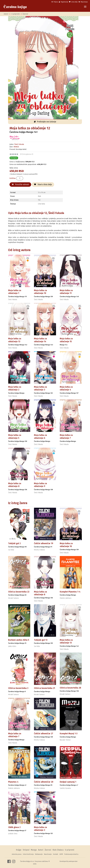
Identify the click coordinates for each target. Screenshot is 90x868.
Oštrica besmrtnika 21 (44, 688)
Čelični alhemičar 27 (44, 734)
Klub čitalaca (58, 850)
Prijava (55, 2)
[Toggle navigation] (85, 7)
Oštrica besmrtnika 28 (70, 688)
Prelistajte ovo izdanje (45, 122)
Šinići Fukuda (19, 144)
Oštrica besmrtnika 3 (18, 688)
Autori (6, 14)
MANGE (16, 147)
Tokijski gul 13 (41, 640)
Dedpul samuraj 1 (68, 782)
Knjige (19, 850)
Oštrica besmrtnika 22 (19, 592)
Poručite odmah (20, 184)
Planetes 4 (13, 782)
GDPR (61, 854)
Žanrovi (25, 14)
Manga (34, 850)
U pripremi (15, 14)
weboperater (73, 861)
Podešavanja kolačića (71, 854)
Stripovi (26, 850)
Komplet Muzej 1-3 (69, 734)
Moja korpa (83, 2)
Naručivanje (48, 854)
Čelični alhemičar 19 (44, 543)
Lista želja (73, 2)
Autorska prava (17, 854)
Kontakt (56, 854)
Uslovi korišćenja (28, 854)
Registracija (64, 2)
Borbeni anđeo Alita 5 (19, 640)
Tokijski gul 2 (14, 543)
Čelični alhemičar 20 (44, 782)
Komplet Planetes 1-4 (70, 592)
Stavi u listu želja (43, 184)
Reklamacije (39, 854)
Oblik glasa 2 (14, 827)
